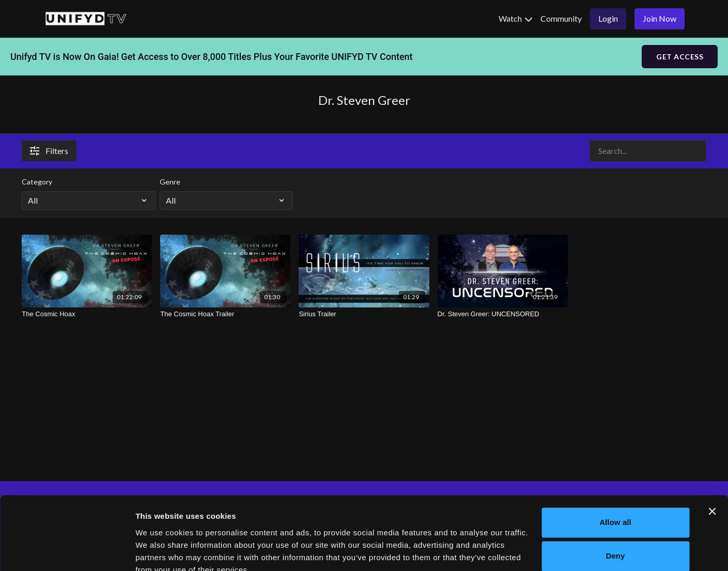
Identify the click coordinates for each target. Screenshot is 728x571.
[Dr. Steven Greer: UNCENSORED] (503, 314)
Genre (170, 182)
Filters (49, 151)
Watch (515, 18)
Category (37, 182)
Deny (615, 508)
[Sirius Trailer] (364, 314)
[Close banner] (712, 464)
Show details (159, 551)
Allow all (615, 475)
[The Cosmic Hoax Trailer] (225, 314)
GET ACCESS (680, 57)
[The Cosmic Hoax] (87, 314)
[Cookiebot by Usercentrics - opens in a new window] (67, 551)
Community (561, 18)
